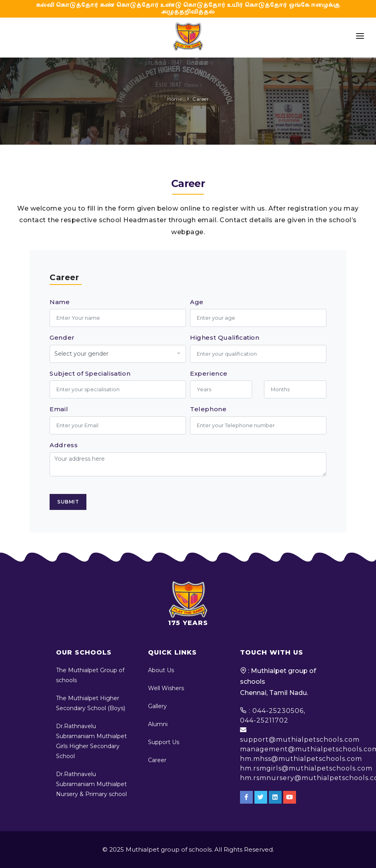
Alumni (158, 724)
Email (59, 409)
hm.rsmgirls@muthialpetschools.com (306, 768)
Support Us (164, 742)
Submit (68, 502)
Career (201, 99)
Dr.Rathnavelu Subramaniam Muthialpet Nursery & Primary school (91, 784)
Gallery (157, 706)
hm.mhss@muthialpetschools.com (301, 759)
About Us (161, 670)
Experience (209, 373)
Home (175, 99)
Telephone (208, 409)
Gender (62, 337)
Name (60, 302)
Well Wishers (166, 688)
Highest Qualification (225, 337)
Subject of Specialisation (90, 373)
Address (64, 445)
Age (197, 302)
